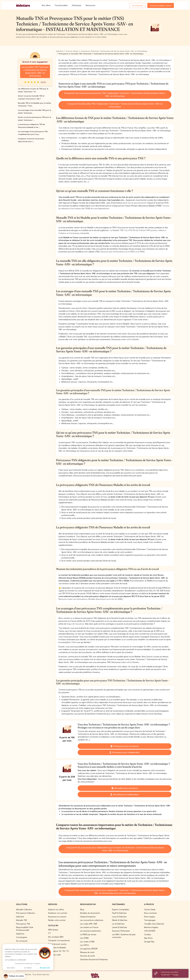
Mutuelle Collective (24, 909)
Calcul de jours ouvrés (57, 944)
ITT (49, 933)
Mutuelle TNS (22, 920)
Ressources (90, 5)
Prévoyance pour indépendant (125, 752)
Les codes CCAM (87, 942)
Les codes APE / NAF (89, 924)
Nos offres (46, 5)
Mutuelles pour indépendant (125, 794)
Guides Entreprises (88, 917)
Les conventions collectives (92, 920)
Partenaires (77, 5)
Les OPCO (85, 945)
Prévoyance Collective (26, 913)
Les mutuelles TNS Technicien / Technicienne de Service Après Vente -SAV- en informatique (35, 71)
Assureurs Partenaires (121, 931)
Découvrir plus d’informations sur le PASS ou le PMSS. (123, 252)
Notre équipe (150, 917)
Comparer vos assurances (59, 940)
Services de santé (87, 956)
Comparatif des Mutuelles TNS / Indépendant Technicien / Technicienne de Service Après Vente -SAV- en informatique (115, 105)
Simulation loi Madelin (57, 948)
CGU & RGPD (150, 931)
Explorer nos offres (56, 909)
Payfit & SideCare (119, 913)
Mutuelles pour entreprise (125, 788)
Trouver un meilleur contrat (161, 6)
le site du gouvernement (136, 203)
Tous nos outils (54, 955)
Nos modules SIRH (56, 937)
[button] (14, 976)
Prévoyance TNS (23, 924)
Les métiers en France (89, 927)
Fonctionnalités (61, 5)
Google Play (149, 942)
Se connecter (138, 6)
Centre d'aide (150, 909)
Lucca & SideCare (119, 917)
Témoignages (150, 920)
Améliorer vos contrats (58, 913)
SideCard (20, 917)
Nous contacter (150, 913)
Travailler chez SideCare (154, 924)
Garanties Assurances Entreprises (94, 959)
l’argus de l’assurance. (76, 624)
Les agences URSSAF (89, 949)
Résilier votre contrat (57, 920)
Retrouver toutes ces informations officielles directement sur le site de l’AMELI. (91, 599)
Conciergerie (22, 937)
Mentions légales (151, 927)
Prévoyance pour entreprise (125, 746)
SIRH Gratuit (53, 930)
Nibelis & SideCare (120, 920)
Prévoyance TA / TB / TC (59, 951)
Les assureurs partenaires (91, 931)
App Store (148, 938)
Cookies (148, 934)
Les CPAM (84, 938)
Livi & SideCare (118, 924)
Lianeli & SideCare (120, 927)
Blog (82, 909)
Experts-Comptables (121, 909)
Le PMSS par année (88, 934)
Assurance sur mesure (57, 917)
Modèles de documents (90, 913)
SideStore (20, 934)
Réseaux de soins (87, 952)
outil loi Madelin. (133, 339)
